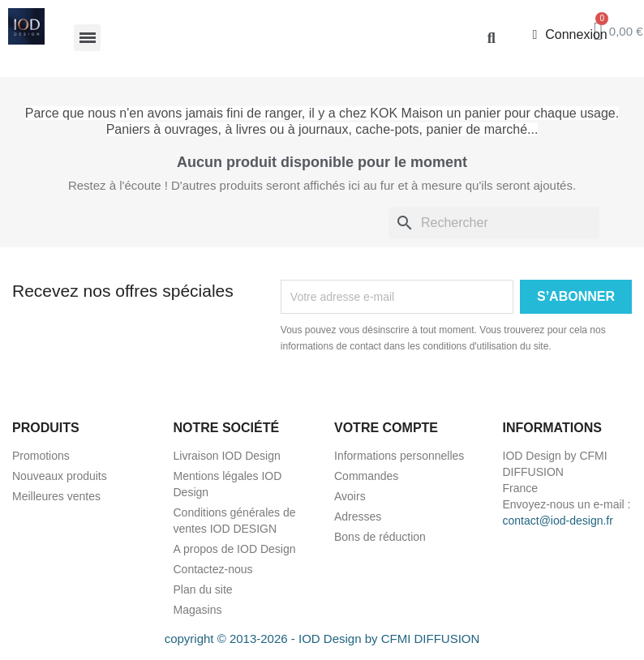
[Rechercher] (494, 223)
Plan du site (203, 589)
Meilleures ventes (56, 496)
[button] (491, 38)
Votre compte (386, 428)
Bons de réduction (380, 537)
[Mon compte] (569, 35)
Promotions (41, 456)
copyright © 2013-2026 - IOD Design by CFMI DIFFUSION (322, 639)
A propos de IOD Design (235, 549)
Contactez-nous (213, 569)
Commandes (366, 476)
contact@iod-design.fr (558, 521)
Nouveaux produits (60, 476)
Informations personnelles (399, 456)
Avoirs (350, 496)
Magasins (198, 610)
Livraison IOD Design (227, 456)
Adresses (358, 516)
